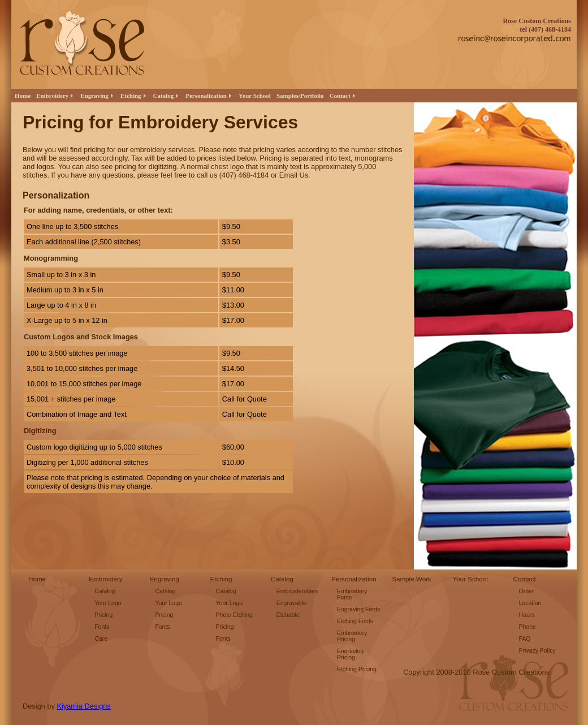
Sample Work (412, 579)
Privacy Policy (537, 651)
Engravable (291, 603)
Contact (525, 579)
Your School (255, 96)
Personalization (354, 579)
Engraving (164, 579)
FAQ (525, 639)
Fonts (102, 627)
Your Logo (108, 603)
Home (23, 96)
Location (530, 603)
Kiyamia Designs (83, 706)
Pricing (103, 615)
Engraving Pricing (350, 654)
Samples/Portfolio (300, 96)
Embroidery (106, 579)
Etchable (288, 615)
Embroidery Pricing (352, 636)
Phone (528, 627)
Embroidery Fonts (352, 594)
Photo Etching (234, 615)
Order (527, 591)
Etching (221, 579)
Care (101, 639)
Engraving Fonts (358, 609)
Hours (527, 615)
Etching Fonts (355, 621)
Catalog (105, 591)
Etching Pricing (357, 669)
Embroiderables (297, 591)
